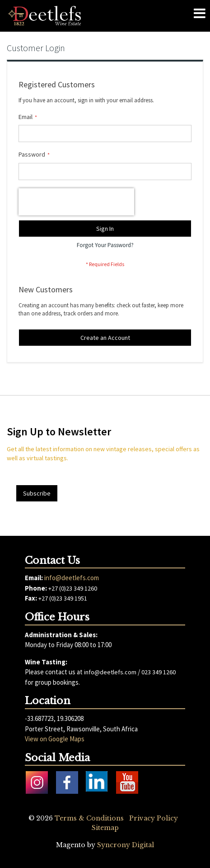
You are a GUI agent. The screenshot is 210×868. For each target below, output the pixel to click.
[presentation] (76, 202)
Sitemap (105, 828)
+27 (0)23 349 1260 (73, 588)
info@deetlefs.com (72, 578)
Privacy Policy (154, 818)
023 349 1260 (159, 672)
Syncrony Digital (126, 845)
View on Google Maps (55, 739)
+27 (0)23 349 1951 (63, 598)
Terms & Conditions (89, 818)
